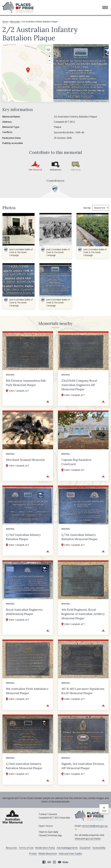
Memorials (15, 22)
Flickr (66, 862)
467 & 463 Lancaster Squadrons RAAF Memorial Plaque (83, 691)
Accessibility (99, 848)
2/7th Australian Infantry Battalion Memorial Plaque (80, 537)
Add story (76, 170)
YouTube (60, 862)
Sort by (87, 208)
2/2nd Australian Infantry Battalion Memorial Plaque (24, 766)
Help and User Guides (70, 853)
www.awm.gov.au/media (88, 838)
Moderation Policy (45, 848)
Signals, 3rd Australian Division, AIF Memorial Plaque (83, 766)
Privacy (33, 853)
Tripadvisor (49, 862)
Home (5, 22)
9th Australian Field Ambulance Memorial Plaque (27, 691)
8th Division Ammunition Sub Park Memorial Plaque (26, 383)
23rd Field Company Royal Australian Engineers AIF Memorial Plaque (79, 385)
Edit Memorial (35, 170)
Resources (11, 848)
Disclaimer (85, 848)
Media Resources (48, 853)
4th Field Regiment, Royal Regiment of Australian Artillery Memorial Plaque (83, 614)
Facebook (44, 862)
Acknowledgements (67, 848)
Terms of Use (26, 848)
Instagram (54, 862)
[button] (105, 7)
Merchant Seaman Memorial (25, 460)
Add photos (56, 170)
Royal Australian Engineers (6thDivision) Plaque (24, 612)
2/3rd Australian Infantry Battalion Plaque (23, 537)
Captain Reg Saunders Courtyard (76, 462)
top (105, 811)
